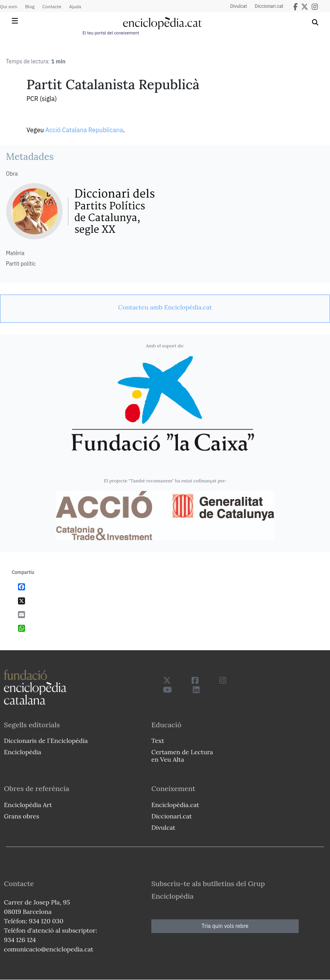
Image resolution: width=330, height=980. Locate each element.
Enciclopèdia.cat (175, 805)
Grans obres (22, 816)
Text (158, 741)
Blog (30, 6)
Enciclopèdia (22, 752)
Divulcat (239, 6)
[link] (165, 307)
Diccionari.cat (269, 6)
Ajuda (75, 6)
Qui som (9, 6)
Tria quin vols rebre (225, 926)
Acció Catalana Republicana (84, 130)
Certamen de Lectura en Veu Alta (182, 756)
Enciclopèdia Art (28, 805)
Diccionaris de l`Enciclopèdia (46, 741)
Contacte (52, 6)
